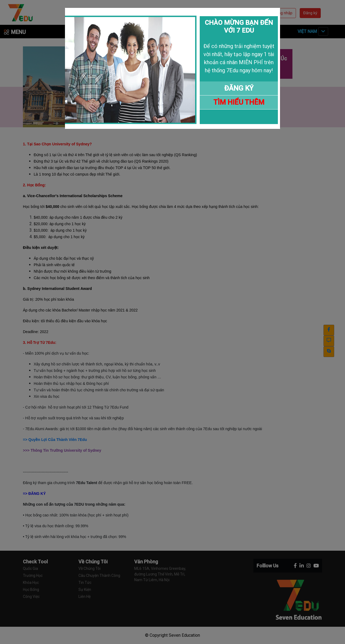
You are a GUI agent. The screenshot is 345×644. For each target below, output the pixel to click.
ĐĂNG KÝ (239, 88)
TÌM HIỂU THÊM (239, 102)
